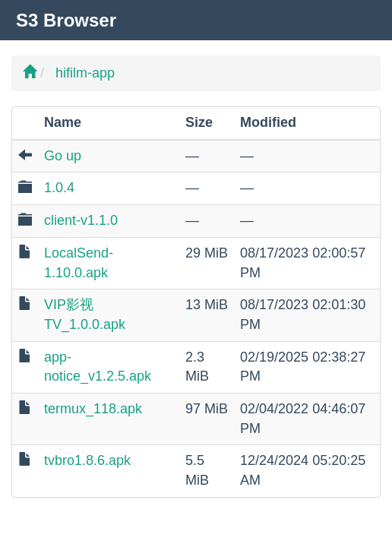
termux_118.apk (93, 409)
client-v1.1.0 (81, 220)
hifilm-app (85, 73)
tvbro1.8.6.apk (87, 460)
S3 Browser (66, 20)
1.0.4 (59, 188)
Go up (63, 156)
